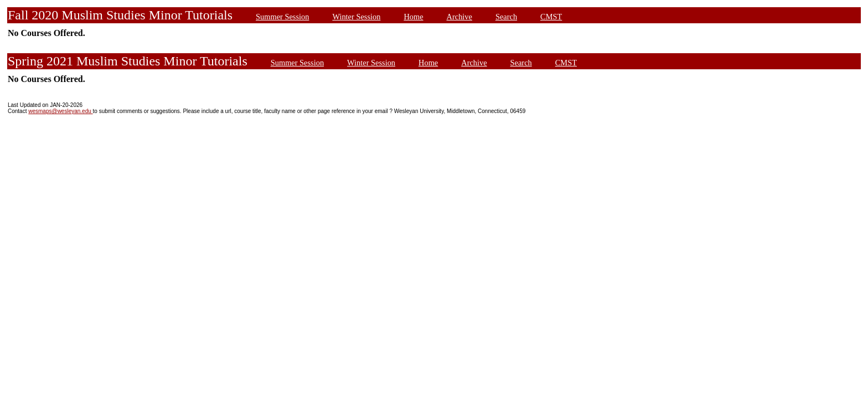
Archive (459, 17)
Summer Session (282, 17)
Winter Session (356, 17)
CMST (551, 17)
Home (413, 17)
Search (506, 17)
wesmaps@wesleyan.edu (60, 111)
